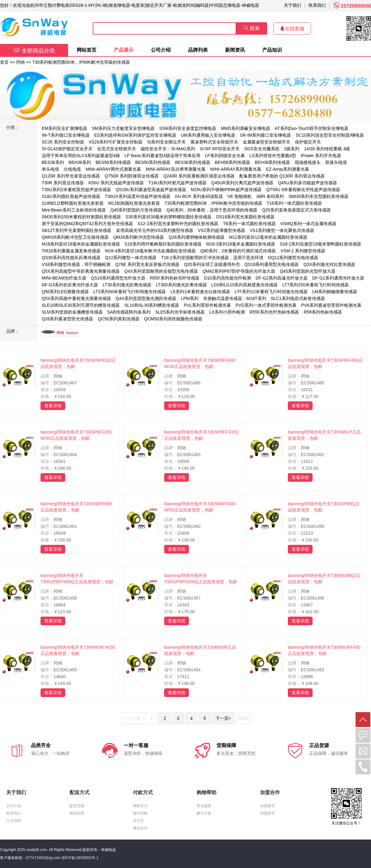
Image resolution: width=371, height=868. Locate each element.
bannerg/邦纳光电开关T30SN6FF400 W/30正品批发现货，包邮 (200, 507)
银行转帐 (140, 813)
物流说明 (77, 813)
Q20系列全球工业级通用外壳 (212, 264)
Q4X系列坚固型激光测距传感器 (146, 298)
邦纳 (20, 62)
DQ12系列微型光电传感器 (293, 258)
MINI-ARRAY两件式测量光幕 (113, 169)
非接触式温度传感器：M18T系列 (235, 298)
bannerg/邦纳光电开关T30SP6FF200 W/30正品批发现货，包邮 (76, 435)
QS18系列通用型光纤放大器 (118, 278)
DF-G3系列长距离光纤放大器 (70, 285)
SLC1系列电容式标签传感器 (298, 298)
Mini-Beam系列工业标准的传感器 (74, 210)
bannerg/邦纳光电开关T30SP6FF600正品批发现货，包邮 (326, 363)
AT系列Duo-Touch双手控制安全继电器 (312, 128)
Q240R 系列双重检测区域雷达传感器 (199, 176)
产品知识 (272, 50)
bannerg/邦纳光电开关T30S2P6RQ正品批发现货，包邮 (324, 507)
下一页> (223, 718)
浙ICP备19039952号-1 (80, 858)
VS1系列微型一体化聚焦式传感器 (282, 230)
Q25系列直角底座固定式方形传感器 (296, 210)
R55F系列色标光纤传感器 (175, 278)
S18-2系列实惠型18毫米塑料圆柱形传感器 (320, 244)
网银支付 (140, 806)
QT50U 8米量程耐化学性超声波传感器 (303, 190)
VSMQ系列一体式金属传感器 (308, 224)
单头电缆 (50, 169)
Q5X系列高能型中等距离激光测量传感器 (81, 271)
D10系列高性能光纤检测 (228, 278)
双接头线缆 (336, 162)
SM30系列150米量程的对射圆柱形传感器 (81, 217)
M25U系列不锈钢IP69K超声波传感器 (226, 190)
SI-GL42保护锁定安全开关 (67, 149)
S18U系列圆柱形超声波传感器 (71, 196)
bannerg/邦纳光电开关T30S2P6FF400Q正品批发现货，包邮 (77, 579)
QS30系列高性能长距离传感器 (71, 258)
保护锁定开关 (308, 142)
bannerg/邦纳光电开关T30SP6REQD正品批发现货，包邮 (78, 363)
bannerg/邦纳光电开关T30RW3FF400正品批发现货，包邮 (324, 650)
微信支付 (140, 828)
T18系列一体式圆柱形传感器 (294, 203)
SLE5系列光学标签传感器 (180, 312)
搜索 (252, 28)
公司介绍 (161, 50)
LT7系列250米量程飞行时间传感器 (315, 285)
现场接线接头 (308, 162)
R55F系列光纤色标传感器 (274, 312)
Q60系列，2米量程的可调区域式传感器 (238, 251)
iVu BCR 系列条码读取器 (199, 196)
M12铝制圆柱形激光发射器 (134, 203)
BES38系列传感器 (193, 162)
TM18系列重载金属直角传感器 (71, 251)
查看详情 (53, 406)
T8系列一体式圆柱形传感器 (249, 224)
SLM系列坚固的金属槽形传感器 (72, 312)
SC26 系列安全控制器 (63, 142)
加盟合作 (270, 792)
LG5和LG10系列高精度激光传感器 (245, 285)
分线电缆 (72, 169)
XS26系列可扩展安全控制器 (116, 142)
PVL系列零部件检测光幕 (207, 305)
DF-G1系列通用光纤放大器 (338, 278)
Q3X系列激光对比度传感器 (329, 264)
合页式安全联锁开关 (117, 149)
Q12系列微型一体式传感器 (131, 258)
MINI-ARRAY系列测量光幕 (236, 169)
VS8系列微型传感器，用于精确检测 (76, 264)
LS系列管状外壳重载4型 (273, 156)
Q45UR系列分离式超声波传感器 (242, 183)
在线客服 (292, 29)
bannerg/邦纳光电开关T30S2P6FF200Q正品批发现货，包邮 (201, 579)
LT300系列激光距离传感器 (181, 285)
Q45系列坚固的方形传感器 (136, 210)
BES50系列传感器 (153, 162)
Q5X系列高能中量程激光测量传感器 (76, 298)
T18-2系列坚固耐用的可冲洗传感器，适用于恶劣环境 (212, 258)
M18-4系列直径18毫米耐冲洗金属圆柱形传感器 (150, 251)
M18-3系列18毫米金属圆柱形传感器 (241, 244)
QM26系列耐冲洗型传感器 (139, 237)
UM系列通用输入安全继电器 (208, 135)
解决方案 (204, 813)
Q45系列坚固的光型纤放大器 (308, 271)
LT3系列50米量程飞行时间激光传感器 (130, 292)
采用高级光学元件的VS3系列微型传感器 (155, 230)
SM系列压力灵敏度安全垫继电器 (123, 128)
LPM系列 (190, 298)
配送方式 (79, 792)
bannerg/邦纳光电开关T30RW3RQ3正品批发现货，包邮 (324, 579)
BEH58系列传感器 (232, 162)
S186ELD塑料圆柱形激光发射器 (73, 203)
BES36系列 (53, 162)
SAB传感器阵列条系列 (129, 312)
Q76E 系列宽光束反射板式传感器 (147, 264)
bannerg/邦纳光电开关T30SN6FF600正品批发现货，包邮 (76, 507)
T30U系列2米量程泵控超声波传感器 (76, 190)
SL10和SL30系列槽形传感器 (152, 305)
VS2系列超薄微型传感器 (221, 230)
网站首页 (87, 50)
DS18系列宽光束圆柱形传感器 (245, 217)
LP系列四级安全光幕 (225, 156)
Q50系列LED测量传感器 (65, 292)
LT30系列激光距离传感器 (127, 285)
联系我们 (317, 5)
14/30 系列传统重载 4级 (327, 149)
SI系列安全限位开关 (166, 142)
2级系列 (292, 149)
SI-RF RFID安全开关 (220, 149)
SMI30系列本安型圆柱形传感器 (318, 196)
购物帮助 (207, 792)
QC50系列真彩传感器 (119, 319)
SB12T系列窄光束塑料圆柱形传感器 (77, 230)
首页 (4, 62)
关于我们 (292, 5)
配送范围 (77, 806)
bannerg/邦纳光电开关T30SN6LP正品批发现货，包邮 (324, 435)
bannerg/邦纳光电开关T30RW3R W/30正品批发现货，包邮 (78, 650)
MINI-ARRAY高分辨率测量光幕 (175, 169)
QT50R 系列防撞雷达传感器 (132, 176)
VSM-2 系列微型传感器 (303, 251)
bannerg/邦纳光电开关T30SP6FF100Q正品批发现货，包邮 (201, 435)
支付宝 (139, 821)
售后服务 (204, 806)
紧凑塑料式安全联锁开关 (214, 142)
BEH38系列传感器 (272, 162)
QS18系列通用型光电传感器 (272, 264)
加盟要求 (267, 806)
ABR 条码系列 (270, 196)
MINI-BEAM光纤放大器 (64, 278)
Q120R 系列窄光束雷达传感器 (71, 176)
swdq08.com (37, 850)
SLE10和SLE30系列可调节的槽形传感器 (81, 305)
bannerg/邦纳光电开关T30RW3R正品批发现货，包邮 (200, 650)
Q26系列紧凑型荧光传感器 (67, 319)
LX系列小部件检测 (227, 312)
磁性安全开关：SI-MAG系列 (168, 149)
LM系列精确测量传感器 (335, 292)
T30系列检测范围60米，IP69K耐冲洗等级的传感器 (81, 62)
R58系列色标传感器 (323, 312)
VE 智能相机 (240, 196)
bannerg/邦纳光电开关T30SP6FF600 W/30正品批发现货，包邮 (200, 363)
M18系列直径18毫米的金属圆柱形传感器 (81, 244)
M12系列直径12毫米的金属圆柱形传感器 (268, 237)
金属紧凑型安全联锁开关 (267, 142)
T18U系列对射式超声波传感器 (177, 183)
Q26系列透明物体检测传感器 (196, 237)
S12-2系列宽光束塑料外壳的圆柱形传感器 (178, 224)
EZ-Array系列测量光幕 (288, 169)
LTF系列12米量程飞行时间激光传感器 (271, 292)
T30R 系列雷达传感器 (63, 183)
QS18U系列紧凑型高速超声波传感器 (151, 190)
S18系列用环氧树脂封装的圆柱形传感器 (163, 244)
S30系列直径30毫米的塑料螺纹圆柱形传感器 (168, 217)
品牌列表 (198, 50)
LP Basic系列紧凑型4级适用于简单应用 (162, 156)
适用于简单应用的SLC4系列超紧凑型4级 (81, 156)
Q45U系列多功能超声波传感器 (307, 183)
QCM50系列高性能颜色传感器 (173, 319)
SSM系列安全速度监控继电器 (188, 128)
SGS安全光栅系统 (262, 149)
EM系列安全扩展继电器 (64, 128)
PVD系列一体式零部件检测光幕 (266, 305)
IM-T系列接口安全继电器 (66, 135)
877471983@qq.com (43, 858)
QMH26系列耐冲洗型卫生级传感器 (75, 237)
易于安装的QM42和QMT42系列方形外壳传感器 (87, 224)
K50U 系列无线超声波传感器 (116, 183)
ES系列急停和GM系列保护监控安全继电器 (135, 135)
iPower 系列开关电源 (321, 156)
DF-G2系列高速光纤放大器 (282, 278)
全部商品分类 (34, 51)
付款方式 (143, 792)
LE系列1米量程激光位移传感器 (200, 292)
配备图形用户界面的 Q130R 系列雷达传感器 (282, 176)
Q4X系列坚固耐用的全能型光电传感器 (161, 271)
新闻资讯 (235, 50)
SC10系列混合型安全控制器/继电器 (330, 135)
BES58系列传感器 (113, 162)
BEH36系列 (80, 162)
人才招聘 (14, 821)
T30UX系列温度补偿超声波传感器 (138, 196)
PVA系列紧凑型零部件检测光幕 (331, 305)
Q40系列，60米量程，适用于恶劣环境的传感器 (212, 210)
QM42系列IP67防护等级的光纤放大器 (239, 271)
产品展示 (124, 50)
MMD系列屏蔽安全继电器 (245, 128)
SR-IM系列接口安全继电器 (266, 135)
